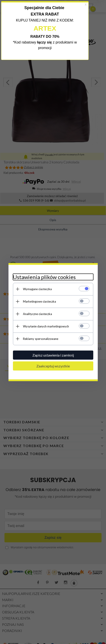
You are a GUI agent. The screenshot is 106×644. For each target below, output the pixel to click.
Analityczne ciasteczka (37, 314)
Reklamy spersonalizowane (41, 339)
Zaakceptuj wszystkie (53, 366)
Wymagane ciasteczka (37, 289)
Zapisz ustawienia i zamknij (53, 355)
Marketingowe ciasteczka (39, 301)
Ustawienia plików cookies (44, 277)
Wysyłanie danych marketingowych (46, 326)
